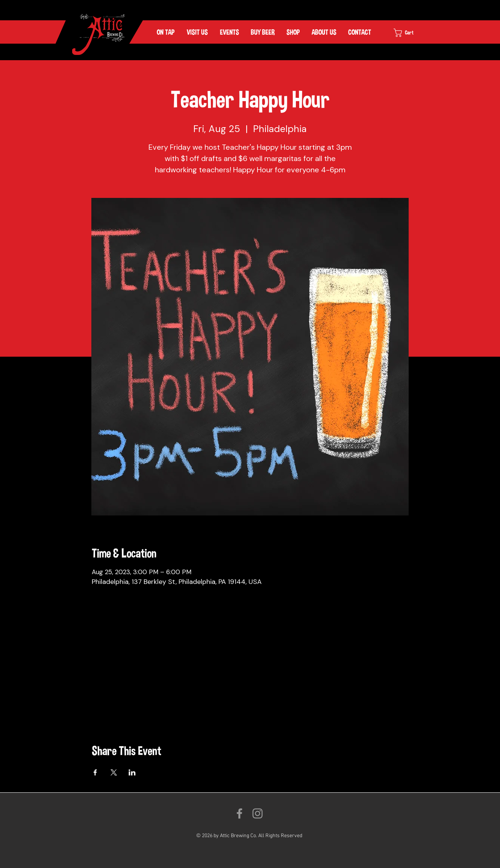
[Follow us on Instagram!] (258, 813)
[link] (411, 33)
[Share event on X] (114, 772)
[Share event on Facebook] (95, 772)
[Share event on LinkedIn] (132, 772)
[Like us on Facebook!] (239, 813)
